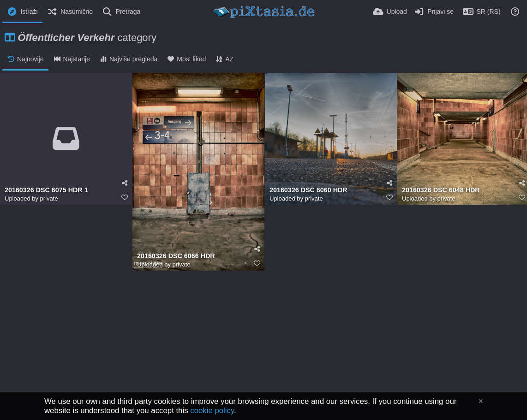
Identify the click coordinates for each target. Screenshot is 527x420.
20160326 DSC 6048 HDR (441, 190)
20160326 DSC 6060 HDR (308, 190)
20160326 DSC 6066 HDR (176, 256)
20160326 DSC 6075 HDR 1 (46, 190)
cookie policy (212, 411)
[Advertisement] (263, 354)
